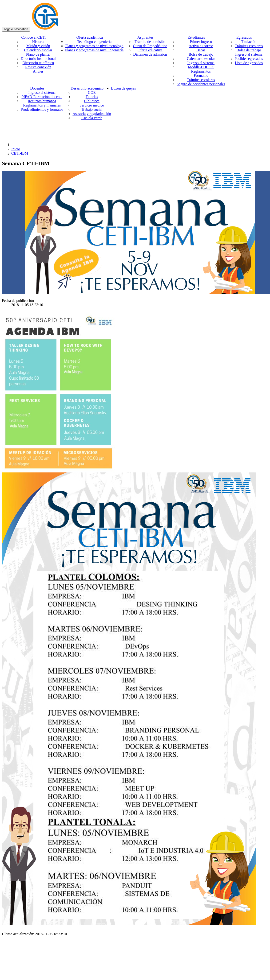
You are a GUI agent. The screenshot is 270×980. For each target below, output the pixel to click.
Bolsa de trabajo (201, 54)
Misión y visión (38, 46)
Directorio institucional (38, 59)
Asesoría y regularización (92, 114)
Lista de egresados (249, 63)
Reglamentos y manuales (42, 105)
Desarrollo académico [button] (87, 88)
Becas (201, 50)
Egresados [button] (244, 37)
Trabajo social (92, 109)
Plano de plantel (38, 54)
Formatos (201, 76)
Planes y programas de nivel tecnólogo (94, 46)
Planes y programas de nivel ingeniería (94, 50)
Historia (38, 42)
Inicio (16, 149)
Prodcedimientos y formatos (42, 109)
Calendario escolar (38, 50)
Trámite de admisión (150, 42)
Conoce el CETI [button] (33, 37)
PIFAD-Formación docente (42, 97)
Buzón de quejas (123, 88)
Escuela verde (92, 118)
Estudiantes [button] (196, 37)
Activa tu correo (201, 46)
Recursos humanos (42, 101)
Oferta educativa (150, 50)
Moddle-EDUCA (201, 67)
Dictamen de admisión (150, 54)
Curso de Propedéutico (150, 46)
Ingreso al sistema (201, 63)
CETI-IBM (20, 153)
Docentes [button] (37, 88)
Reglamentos (201, 71)
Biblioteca (92, 101)
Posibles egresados (249, 59)
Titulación (249, 42)
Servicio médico (92, 105)
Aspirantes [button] (145, 37)
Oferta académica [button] (90, 37)
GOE (92, 92)
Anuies (38, 71)
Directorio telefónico (38, 63)
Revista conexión (38, 67)
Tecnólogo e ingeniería (94, 42)
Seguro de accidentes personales (201, 84)
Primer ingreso (201, 42)
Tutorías (92, 97)
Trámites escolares (201, 80)
